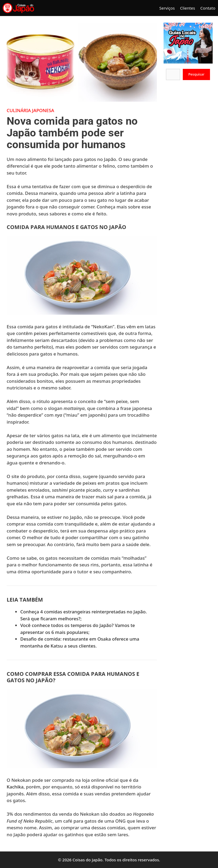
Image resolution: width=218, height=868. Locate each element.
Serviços (167, 8)
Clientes (188, 8)
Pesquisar (197, 74)
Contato (208, 8)
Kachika (15, 787)
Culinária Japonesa (30, 110)
